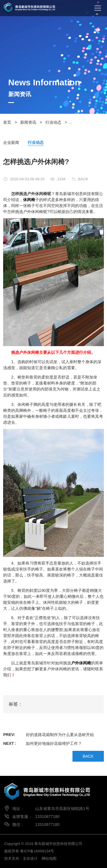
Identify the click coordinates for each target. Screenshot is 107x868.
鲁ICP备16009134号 (37, 851)
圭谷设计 (30, 858)
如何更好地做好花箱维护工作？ (54, 743)
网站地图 (49, 858)
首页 (7, 122)
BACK (83, 179)
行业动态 (53, 122)
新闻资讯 (28, 122)
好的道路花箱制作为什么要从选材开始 (60, 735)
